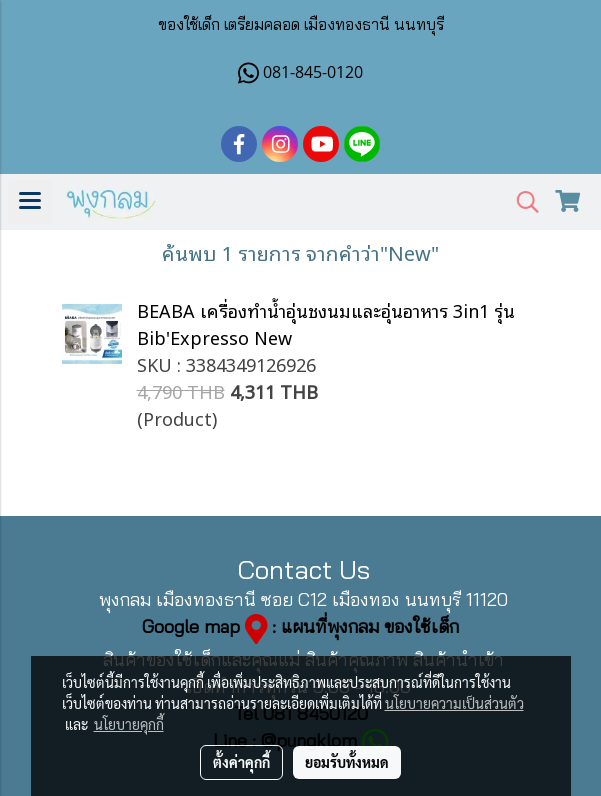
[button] (521, 202)
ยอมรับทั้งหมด (347, 762)
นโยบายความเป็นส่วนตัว (454, 703)
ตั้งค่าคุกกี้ (241, 762)
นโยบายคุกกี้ (129, 724)
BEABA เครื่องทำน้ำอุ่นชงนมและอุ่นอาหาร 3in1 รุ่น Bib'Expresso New (326, 323)
